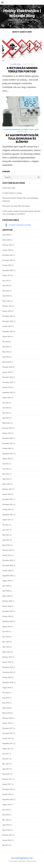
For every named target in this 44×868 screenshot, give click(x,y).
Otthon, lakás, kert (30, 130)
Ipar (19, 64)
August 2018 (7, 688)
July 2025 (6, 281)
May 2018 (6, 703)
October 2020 (7, 571)
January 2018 (7, 723)
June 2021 (6, 530)
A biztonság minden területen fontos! (22, 70)
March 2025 (6, 301)
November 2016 (8, 789)
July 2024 (6, 342)
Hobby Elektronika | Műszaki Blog (22, 13)
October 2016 (7, 794)
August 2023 (7, 398)
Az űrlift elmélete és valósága (12, 193)
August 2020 (7, 581)
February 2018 (7, 718)
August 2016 (7, 805)
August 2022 (7, 459)
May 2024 (6, 352)
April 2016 (6, 825)
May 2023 (6, 413)
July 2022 (6, 464)
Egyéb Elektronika (12, 130)
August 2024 (7, 337)
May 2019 (6, 642)
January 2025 (7, 311)
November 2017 (8, 733)
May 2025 (6, 291)
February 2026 (7, 245)
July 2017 (6, 754)
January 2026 (7, 250)
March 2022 (6, 484)
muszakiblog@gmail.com (22, 858)
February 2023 (7, 428)
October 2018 (7, 677)
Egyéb (13, 64)
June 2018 (6, 698)
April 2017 (6, 769)
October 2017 (7, 738)
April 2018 (6, 708)
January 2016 (7, 840)
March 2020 (6, 596)
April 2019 (6, 647)
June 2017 (6, 759)
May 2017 (6, 764)
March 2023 (6, 423)
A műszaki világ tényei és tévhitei (20, 225)
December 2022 (8, 438)
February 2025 (7, 306)
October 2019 (7, 616)
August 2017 (7, 749)
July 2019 (6, 632)
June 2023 (6, 408)
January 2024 (7, 372)
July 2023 (6, 403)
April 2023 (6, 418)
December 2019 (8, 611)
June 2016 (6, 815)
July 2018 (6, 693)
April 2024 (6, 357)
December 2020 (8, 560)
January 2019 (7, 662)
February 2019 (7, 657)
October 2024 (7, 326)
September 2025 (8, 270)
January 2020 (7, 606)
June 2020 (6, 586)
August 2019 (7, 627)
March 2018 (6, 713)
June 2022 (6, 469)
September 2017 (8, 744)
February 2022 (7, 489)
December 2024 (8, 316)
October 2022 (7, 448)
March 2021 (6, 545)
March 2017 (6, 774)
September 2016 (8, 800)
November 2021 (8, 504)
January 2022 (7, 494)
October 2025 (7, 265)
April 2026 (6, 235)
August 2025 (7, 275)
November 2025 (8, 260)
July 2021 (6, 525)
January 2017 (7, 784)
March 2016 (6, 830)
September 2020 (8, 576)
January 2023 (7, 433)
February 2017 (7, 779)
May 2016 (6, 820)
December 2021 (8, 499)
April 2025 (6, 296)
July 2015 (6, 845)
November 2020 (8, 566)
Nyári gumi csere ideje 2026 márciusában (16, 206)
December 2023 (8, 377)
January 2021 (7, 555)
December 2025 (8, 255)
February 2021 (7, 550)
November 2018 (8, 672)
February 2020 (7, 601)
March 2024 (6, 362)
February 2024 (7, 367)
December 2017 (8, 728)
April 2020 (6, 591)
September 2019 (8, 621)
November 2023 (8, 382)
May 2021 (6, 535)
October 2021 (7, 509)
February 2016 (7, 835)
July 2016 (6, 810)
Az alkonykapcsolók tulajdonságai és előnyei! (22, 139)
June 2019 (6, 637)
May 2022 (6, 474)
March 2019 (6, 652)
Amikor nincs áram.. (9, 188)
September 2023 (8, 393)
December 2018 (8, 667)
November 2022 (8, 443)
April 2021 (6, 540)
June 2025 (6, 286)
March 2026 (6, 240)
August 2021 (7, 520)
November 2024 (8, 321)
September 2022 (8, 454)
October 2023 (7, 387)
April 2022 (6, 479)
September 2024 (8, 331)
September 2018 (8, 682)
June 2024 (6, 347)
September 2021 (8, 515)
